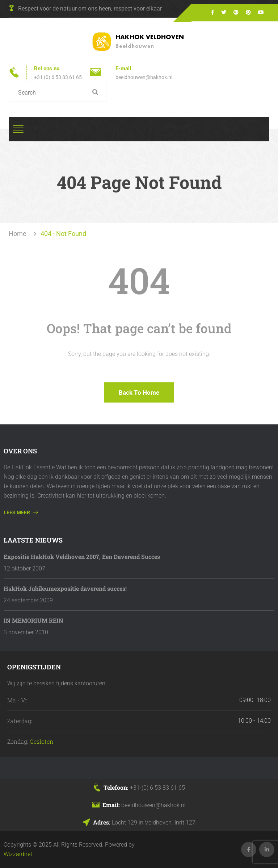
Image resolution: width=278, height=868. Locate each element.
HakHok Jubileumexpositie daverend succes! (65, 588)
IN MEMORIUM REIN (33, 620)
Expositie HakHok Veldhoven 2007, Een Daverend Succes (82, 556)
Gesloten (41, 741)
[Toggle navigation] (18, 129)
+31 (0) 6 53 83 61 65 (58, 77)
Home (19, 234)
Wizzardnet (18, 854)
